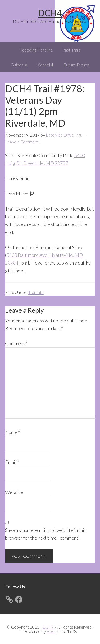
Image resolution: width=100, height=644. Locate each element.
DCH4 (50, 13)
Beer (51, 631)
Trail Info (36, 292)
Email (12, 462)
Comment (16, 343)
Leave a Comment (22, 142)
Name (13, 432)
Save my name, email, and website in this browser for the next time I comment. (46, 534)
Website (14, 492)
